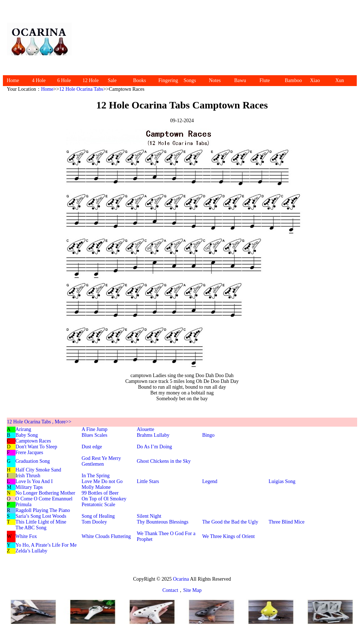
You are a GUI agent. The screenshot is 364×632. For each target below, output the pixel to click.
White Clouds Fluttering (106, 536)
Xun (340, 80)
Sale (112, 80)
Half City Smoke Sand (38, 470)
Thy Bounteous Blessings (163, 522)
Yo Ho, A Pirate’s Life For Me (46, 545)
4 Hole (39, 80)
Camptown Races (33, 441)
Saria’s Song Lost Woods (41, 516)
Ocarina (181, 579)
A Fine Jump (95, 429)
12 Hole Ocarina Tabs (81, 89)
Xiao (315, 80)
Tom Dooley (94, 522)
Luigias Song (282, 481)
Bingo (208, 435)
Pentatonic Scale (98, 505)
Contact (170, 590)
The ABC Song (31, 528)
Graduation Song (33, 461)
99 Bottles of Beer (100, 493)
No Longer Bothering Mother (45, 493)
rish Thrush (29, 476)
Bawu (240, 80)
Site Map (192, 590)
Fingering (168, 80)
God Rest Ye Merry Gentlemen (101, 461)
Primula (23, 505)
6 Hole (64, 80)
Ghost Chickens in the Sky (164, 461)
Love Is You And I (34, 481)
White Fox (26, 536)
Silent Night (149, 516)
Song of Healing (98, 516)
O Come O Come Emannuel (44, 499)
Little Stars (148, 481)
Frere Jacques (29, 452)
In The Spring (96, 476)
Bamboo (293, 80)
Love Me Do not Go (102, 481)
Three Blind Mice (287, 522)
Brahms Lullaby (153, 435)
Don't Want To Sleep (36, 447)
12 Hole (91, 80)
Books (140, 80)
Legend (210, 481)
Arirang (23, 429)
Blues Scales (94, 435)
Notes (215, 80)
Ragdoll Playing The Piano (43, 510)
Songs (190, 80)
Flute (265, 80)
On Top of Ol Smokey (104, 499)
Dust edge (92, 447)
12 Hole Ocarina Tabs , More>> (39, 422)
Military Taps (29, 487)
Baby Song (27, 435)
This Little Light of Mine (41, 522)
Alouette (146, 429)
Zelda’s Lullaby (31, 551)
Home (13, 80)
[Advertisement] (218, 39)
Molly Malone (96, 487)
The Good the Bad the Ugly (230, 522)
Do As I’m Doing (155, 447)
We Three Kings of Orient (229, 536)
